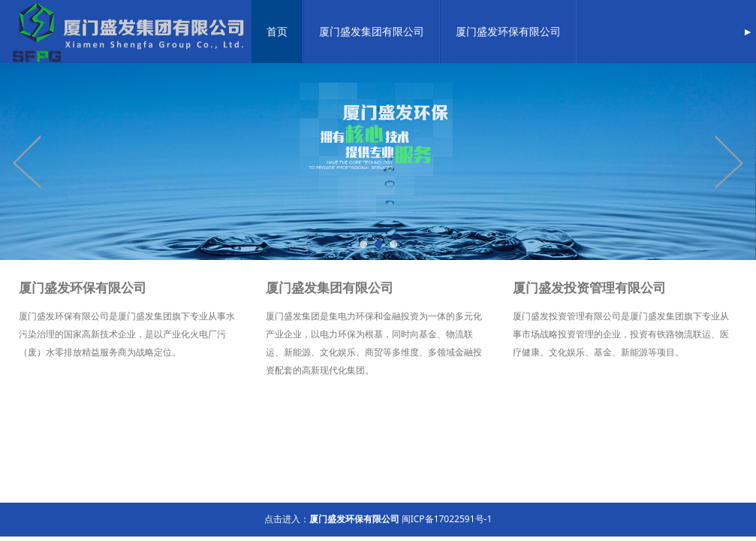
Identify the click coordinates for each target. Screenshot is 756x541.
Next (728, 162)
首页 (277, 31)
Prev (28, 162)
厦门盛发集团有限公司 (372, 31)
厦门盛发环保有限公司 (508, 31)
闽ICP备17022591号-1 (447, 519)
